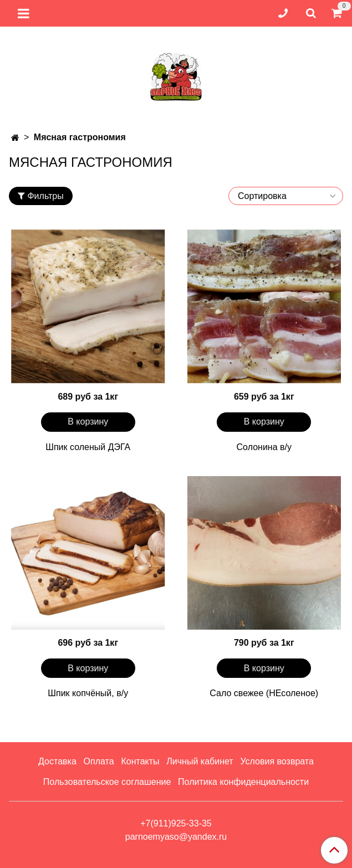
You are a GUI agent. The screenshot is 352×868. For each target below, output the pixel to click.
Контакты (140, 761)
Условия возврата (277, 761)
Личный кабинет (200, 761)
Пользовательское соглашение (107, 782)
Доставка (57, 761)
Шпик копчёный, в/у (88, 693)
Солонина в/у (264, 447)
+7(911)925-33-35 (176, 823)
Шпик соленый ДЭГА (88, 447)
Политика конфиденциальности (243, 782)
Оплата (99, 761)
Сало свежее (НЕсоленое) (264, 693)
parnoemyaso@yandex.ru (176, 837)
